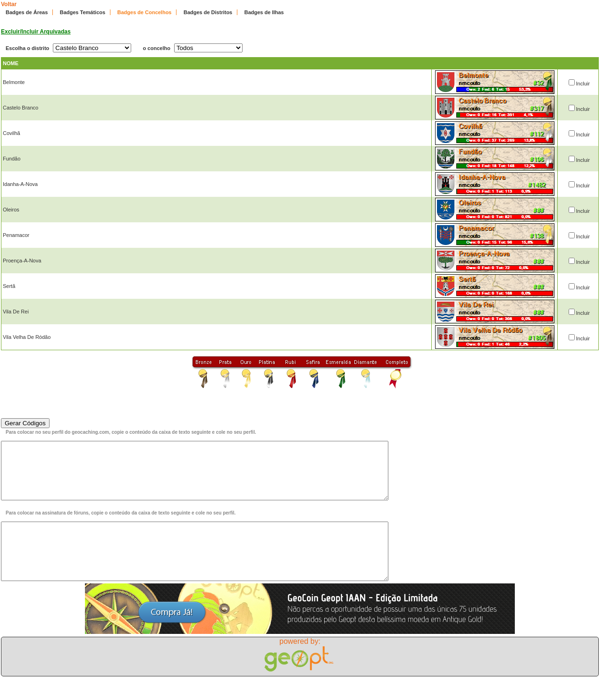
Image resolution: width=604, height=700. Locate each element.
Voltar (9, 4)
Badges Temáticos (83, 12)
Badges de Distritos (208, 12)
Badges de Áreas (27, 12)
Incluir (583, 84)
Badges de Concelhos (145, 12)
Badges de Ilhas (264, 12)
